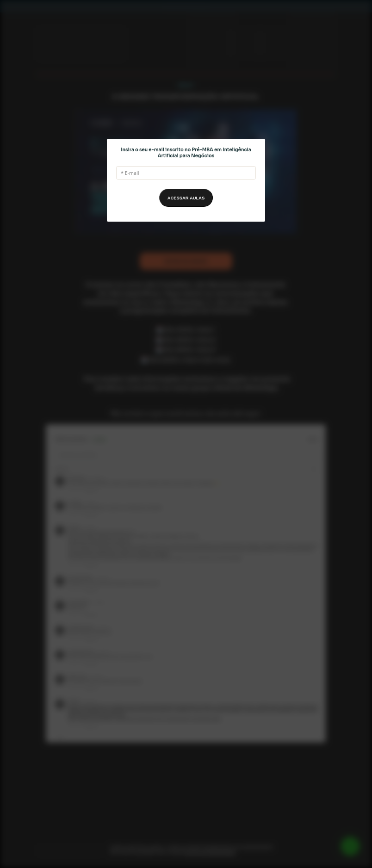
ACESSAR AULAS (186, 198)
